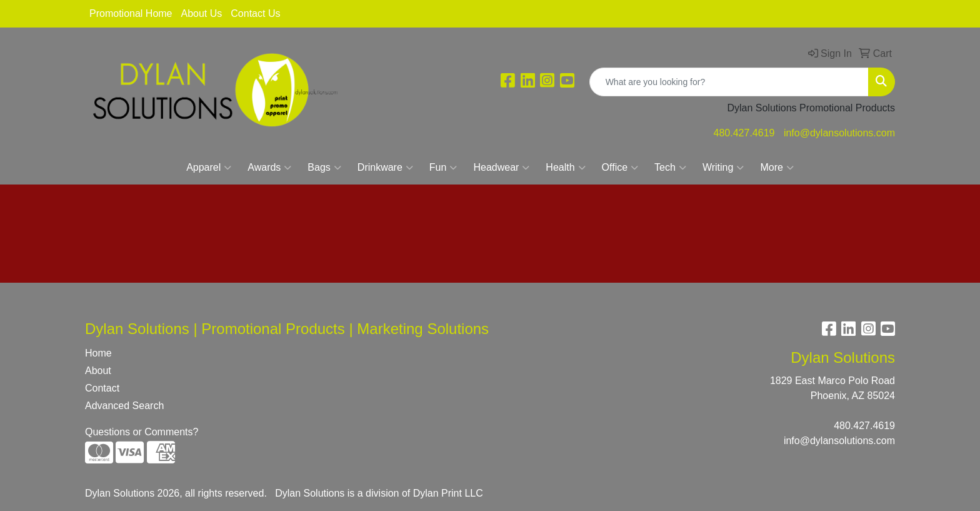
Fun (443, 168)
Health (565, 168)
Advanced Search (124, 406)
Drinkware (385, 168)
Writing (723, 168)
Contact (102, 388)
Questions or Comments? (142, 432)
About (98, 371)
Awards (269, 168)
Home (98, 353)
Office (620, 168)
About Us (202, 13)
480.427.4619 (744, 133)
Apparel (209, 168)
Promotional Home (131, 13)
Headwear (501, 168)
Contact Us (255, 13)
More (777, 168)
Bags (324, 168)
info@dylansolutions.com (839, 133)
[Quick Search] (729, 82)
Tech (670, 168)
